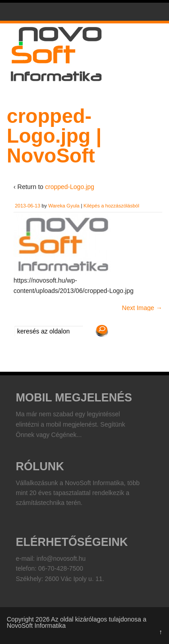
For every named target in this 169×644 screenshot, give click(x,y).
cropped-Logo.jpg (70, 187)
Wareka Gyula (64, 206)
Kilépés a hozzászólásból (111, 206)
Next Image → (142, 308)
